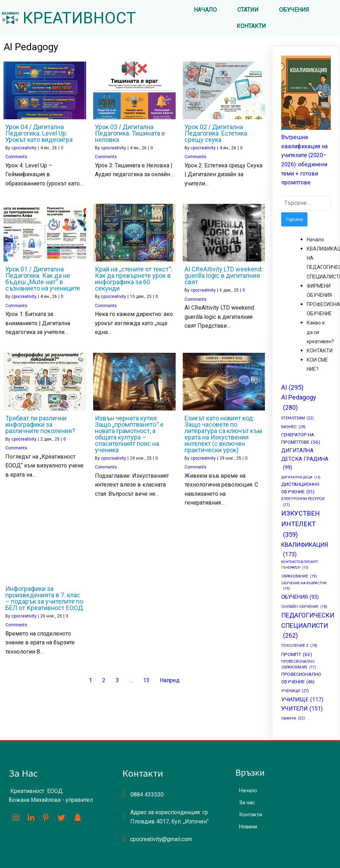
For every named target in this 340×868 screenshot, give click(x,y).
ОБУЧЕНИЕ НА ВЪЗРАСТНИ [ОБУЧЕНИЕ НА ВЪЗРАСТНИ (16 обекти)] (304, 586)
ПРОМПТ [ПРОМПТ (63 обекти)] (297, 655)
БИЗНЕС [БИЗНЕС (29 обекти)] (293, 427)
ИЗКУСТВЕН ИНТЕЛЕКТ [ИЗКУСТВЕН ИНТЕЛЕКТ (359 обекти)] (301, 525)
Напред (170, 680)
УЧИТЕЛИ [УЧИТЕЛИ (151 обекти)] (302, 709)
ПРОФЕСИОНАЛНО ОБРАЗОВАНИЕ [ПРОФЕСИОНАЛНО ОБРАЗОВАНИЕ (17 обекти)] (299, 665)
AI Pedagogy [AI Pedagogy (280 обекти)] (299, 403)
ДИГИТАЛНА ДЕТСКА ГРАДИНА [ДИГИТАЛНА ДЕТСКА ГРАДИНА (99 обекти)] (305, 460)
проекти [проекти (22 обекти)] (293, 718)
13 (146, 680)
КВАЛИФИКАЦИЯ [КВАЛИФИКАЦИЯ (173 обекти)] (305, 550)
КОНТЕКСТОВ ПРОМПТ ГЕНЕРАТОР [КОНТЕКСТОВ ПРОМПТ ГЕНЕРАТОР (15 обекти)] (300, 565)
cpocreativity (24, 148)
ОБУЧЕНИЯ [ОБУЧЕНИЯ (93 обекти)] (300, 597)
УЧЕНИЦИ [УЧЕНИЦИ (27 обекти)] (295, 691)
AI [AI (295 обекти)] (292, 388)
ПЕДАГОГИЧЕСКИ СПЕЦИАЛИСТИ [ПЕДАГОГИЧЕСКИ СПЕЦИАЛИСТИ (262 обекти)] (308, 626)
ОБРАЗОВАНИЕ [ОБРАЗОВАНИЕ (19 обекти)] (299, 577)
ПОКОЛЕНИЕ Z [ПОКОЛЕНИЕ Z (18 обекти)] (299, 646)
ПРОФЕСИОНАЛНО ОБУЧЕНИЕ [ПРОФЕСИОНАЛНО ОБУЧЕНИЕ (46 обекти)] (301, 679)
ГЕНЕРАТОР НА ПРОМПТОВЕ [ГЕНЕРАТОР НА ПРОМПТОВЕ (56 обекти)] (301, 439)
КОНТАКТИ (320, 351)
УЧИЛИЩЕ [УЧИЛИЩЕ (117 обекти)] (302, 700)
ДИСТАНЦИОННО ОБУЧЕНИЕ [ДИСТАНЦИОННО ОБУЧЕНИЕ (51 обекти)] (300, 489)
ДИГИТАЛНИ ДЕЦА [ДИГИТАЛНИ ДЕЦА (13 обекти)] (301, 478)
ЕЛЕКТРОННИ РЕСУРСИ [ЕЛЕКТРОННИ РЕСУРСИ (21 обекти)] (303, 502)
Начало (315, 240)
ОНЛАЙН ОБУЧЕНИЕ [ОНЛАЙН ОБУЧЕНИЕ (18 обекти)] (304, 607)
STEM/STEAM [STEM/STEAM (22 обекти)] (297, 418)
